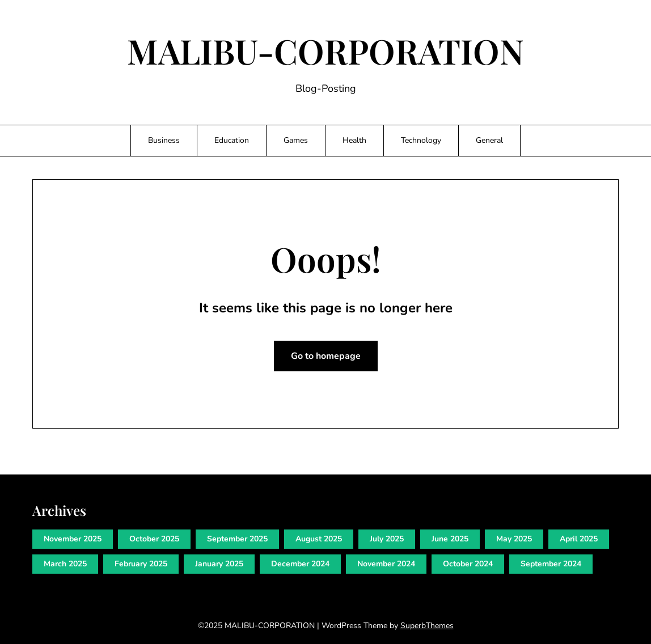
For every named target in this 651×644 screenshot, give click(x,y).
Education (232, 140)
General (489, 140)
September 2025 (237, 539)
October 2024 (468, 564)
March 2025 (65, 564)
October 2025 (154, 539)
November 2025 (73, 539)
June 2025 (450, 539)
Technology (421, 140)
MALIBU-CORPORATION (325, 50)
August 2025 (319, 539)
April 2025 (579, 539)
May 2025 (514, 539)
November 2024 (386, 564)
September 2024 (551, 564)
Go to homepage (326, 356)
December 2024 (300, 564)
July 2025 (387, 539)
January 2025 (219, 564)
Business (164, 140)
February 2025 (141, 564)
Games (296, 140)
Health (354, 140)
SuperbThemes (427, 626)
